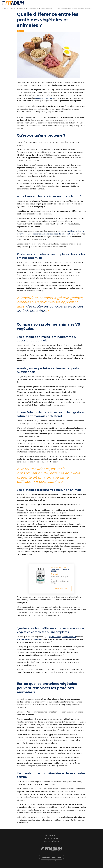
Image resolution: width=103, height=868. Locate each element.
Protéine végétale (47, 8)
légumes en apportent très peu (62, 637)
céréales (38, 640)
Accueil (4, 8)
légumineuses (23, 640)
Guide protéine (33, 8)
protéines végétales (43, 98)
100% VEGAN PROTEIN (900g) (60, 570)
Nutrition (13, 8)
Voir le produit (61, 589)
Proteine (22, 8)
